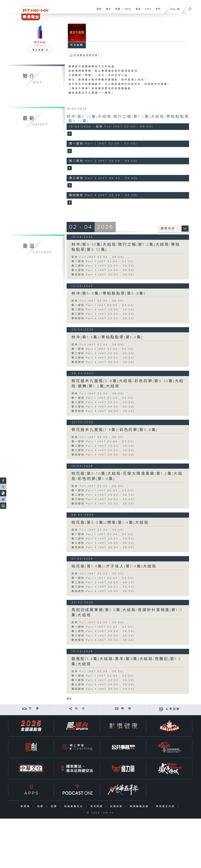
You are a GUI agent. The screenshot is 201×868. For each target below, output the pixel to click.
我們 (157, 11)
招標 (55, 806)
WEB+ (127, 11)
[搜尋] (190, 8)
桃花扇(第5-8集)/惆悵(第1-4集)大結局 (110, 523)
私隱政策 (117, 806)
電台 (107, 11)
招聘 (41, 806)
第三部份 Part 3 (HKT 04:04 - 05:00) (103, 270)
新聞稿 (26, 806)
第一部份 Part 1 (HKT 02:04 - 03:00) (103, 261)
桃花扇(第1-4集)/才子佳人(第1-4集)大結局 (114, 566)
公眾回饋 (173, 709)
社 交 (80, 709)
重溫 (137, 11)
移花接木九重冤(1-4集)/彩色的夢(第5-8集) (115, 430)
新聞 (117, 11)
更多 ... (70, 699)
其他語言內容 (166, 806)
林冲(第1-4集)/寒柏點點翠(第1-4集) (107, 337)
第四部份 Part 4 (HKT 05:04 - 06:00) (103, 275)
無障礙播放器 (140, 806)
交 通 (34, 709)
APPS (147, 11)
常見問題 (97, 806)
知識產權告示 (74, 806)
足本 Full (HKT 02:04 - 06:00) (98, 257)
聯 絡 (127, 709)
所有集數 (77, 45)
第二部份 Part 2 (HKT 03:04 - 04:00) (103, 266)
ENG (173, 9)
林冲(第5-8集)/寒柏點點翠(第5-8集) (108, 294)
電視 (98, 11)
